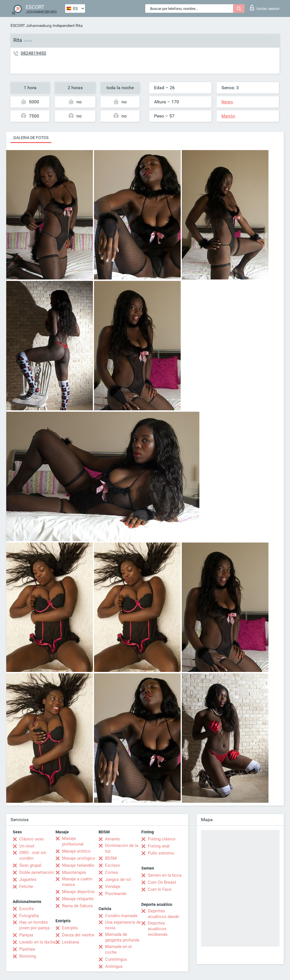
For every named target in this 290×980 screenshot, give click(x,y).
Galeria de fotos (31, 138)
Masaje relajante (78, 899)
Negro (227, 102)
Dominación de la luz (122, 848)
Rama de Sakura (77, 906)
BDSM (111, 858)
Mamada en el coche (118, 949)
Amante (112, 839)
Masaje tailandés (78, 865)
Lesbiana (71, 942)
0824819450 (33, 53)
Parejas (26, 935)
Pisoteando (116, 894)
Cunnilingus (116, 959)
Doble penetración (37, 872)
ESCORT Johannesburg (31, 25)
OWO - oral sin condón (33, 855)
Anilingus (114, 966)
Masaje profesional (73, 841)
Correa (111, 872)
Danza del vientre (78, 935)
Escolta (26, 909)
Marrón (228, 116)
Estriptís (70, 928)
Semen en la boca (165, 875)
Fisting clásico (162, 839)
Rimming (28, 956)
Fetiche (26, 887)
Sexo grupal (30, 865)
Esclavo (113, 865)
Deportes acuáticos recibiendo (158, 929)
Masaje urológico (79, 858)
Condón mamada (121, 916)
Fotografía (29, 916)
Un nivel (27, 846)
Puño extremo (161, 853)
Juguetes (28, 879)
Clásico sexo (32, 839)
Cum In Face (160, 889)
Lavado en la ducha (37, 942)
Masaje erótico (76, 851)
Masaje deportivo (78, 892)
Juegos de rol (118, 879)
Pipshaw (27, 949)
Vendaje (113, 887)
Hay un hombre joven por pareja (34, 925)
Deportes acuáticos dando (164, 914)
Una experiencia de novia (123, 925)
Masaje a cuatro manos (77, 882)
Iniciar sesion (265, 8)
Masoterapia (74, 872)
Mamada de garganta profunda (122, 937)
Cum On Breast (162, 882)
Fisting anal (159, 846)
